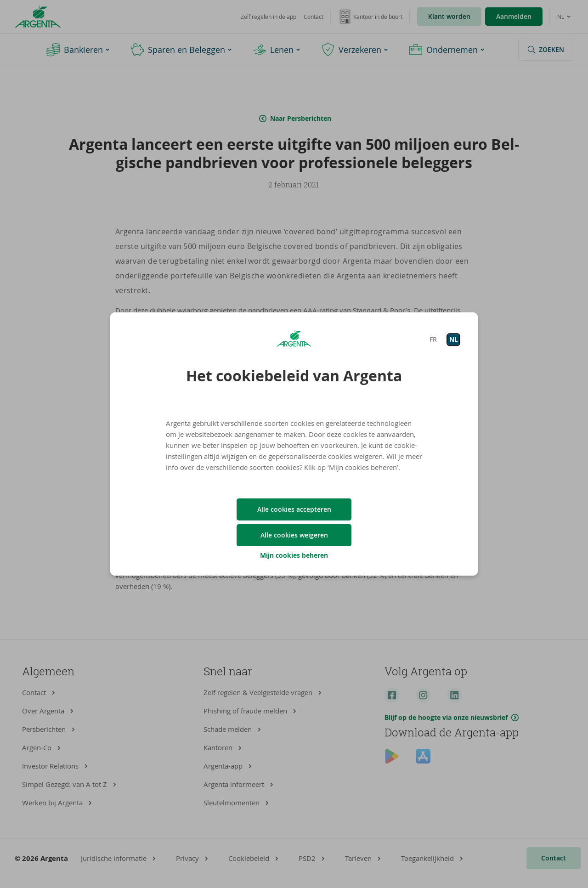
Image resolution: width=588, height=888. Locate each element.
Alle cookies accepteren (294, 509)
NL (454, 339)
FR (433, 339)
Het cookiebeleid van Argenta (294, 376)
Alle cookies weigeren (294, 535)
